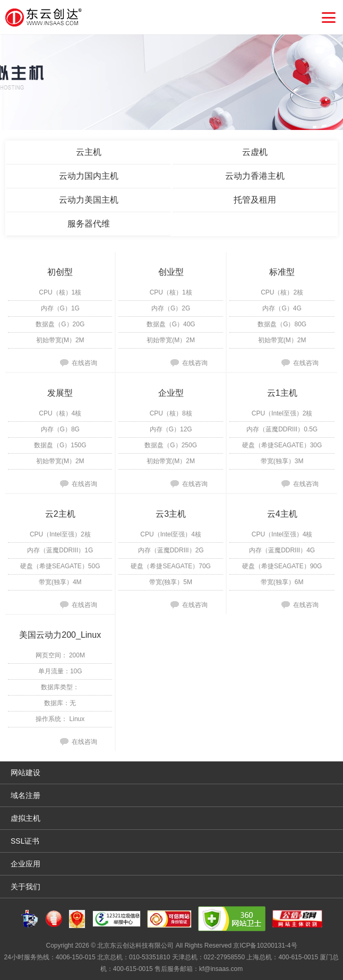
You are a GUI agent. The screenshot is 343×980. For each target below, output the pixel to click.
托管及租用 (255, 200)
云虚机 (255, 152)
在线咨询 (84, 363)
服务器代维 (89, 224)
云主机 (89, 152)
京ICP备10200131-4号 (265, 946)
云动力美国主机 (89, 200)
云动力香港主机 (255, 176)
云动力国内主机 (89, 176)
